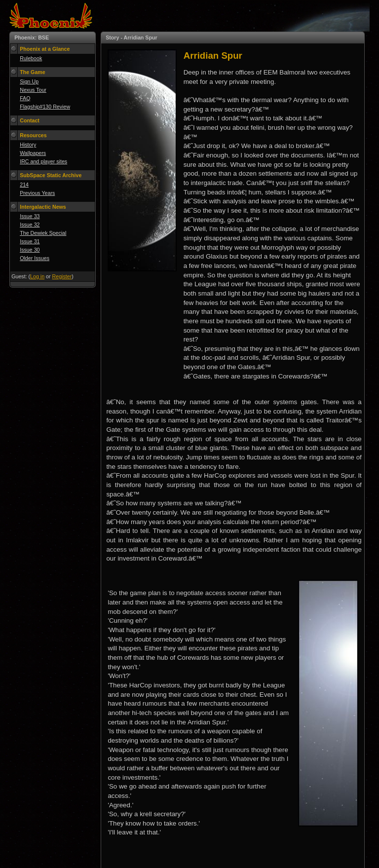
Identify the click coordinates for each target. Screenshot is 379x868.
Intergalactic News (43, 207)
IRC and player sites (43, 161)
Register (62, 276)
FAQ (25, 98)
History (28, 145)
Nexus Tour (33, 90)
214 (24, 185)
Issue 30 (30, 250)
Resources (33, 135)
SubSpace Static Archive (51, 175)
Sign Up (29, 81)
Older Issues (35, 258)
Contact (30, 120)
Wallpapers (33, 153)
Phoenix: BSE (32, 38)
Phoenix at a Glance (45, 49)
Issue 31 (30, 241)
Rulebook (31, 58)
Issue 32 (30, 225)
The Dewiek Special (43, 233)
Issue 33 (30, 216)
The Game (33, 72)
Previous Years (37, 193)
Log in (37, 276)
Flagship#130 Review (45, 107)
